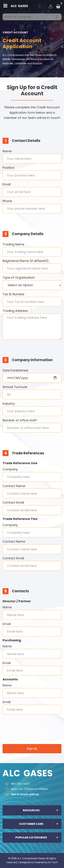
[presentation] (29, 734)
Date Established (15, 370)
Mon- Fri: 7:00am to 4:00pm (25, 789)
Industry (9, 404)
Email (7, 184)
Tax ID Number (14, 294)
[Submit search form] (56, 17)
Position (9, 168)
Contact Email (13, 502)
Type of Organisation (19, 277)
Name (7, 151)
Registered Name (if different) (26, 261)
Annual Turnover (15, 387)
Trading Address (15, 311)
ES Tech (53, 862)
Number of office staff (20, 420)
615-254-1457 (16, 784)
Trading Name (13, 244)
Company (10, 469)
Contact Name (14, 486)
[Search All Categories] (32, 17)
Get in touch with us (21, 794)
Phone (7, 201)
